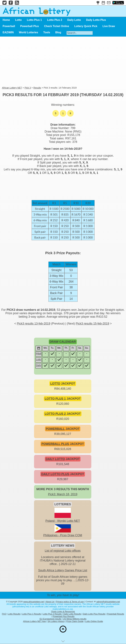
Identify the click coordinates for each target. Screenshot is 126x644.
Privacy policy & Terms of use (70, 602)
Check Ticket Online (57, 26)
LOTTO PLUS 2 (55, 414)
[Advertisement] (63, 62)
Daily (39, 365)
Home (6, 20)
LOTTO (55, 384)
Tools (47, 32)
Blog (58, 32)
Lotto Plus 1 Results (32, 614)
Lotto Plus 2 (55, 20)
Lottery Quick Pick (86, 26)
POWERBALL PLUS (55, 444)
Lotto (18, 20)
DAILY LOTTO (55, 459)
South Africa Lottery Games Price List (63, 570)
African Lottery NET (12, 88)
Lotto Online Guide (94, 621)
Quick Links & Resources (63, 611)
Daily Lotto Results (72, 614)
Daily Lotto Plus (96, 20)
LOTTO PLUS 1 (55, 399)
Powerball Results (116, 614)
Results (37, 88)
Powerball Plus (30, 26)
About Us (50, 602)
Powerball (9, 26)
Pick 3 (28, 88)
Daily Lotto (74, 20)
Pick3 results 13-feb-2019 (34, 324)
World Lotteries (29, 32)
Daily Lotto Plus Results (94, 614)
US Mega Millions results (75, 619)
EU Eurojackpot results (50, 619)
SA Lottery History (56, 621)
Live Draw (109, 26)
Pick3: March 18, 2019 (63, 494)
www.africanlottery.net (34, 602)
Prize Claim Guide (75, 621)
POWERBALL (55, 429)
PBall (39, 354)
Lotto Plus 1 (34, 20)
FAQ (4, 614)
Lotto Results (14, 614)
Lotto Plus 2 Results (52, 614)
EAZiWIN (8, 32)
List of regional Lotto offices (63, 551)
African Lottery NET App (34, 621)
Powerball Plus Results (64, 616)
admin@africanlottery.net (108, 602)
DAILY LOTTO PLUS (55, 474)
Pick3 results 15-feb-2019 (92, 324)
